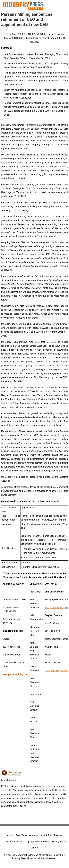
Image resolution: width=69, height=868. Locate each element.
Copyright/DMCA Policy (37, 842)
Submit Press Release (51, 835)
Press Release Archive (27, 835)
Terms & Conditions (13, 842)
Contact (34, 848)
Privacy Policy (59, 842)
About (10, 835)
